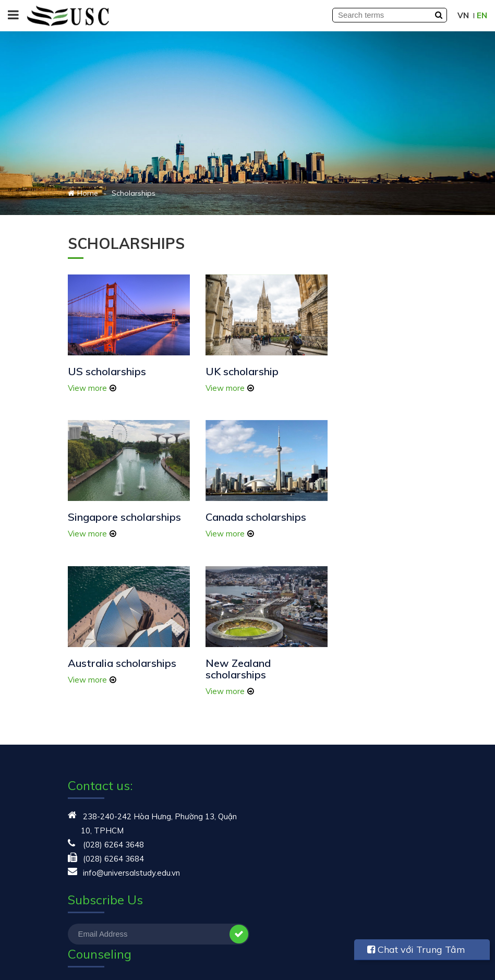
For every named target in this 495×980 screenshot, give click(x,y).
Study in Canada (285, 721)
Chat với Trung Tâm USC (416, 952)
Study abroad (93, 906)
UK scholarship (230, 363)
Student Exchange (289, 679)
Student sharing (96, 834)
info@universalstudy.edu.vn (131, 721)
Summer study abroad (296, 693)
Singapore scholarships (348, 369)
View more (87, 380)
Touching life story (101, 920)
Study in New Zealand (295, 750)
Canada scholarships (118, 512)
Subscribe (230, 783)
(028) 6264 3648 (113, 693)
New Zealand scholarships (351, 518)
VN (463, 15)
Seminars (85, 892)
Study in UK (276, 736)
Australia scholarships (247, 512)
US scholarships (107, 363)
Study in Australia (287, 707)
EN (482, 15)
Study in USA (279, 665)
